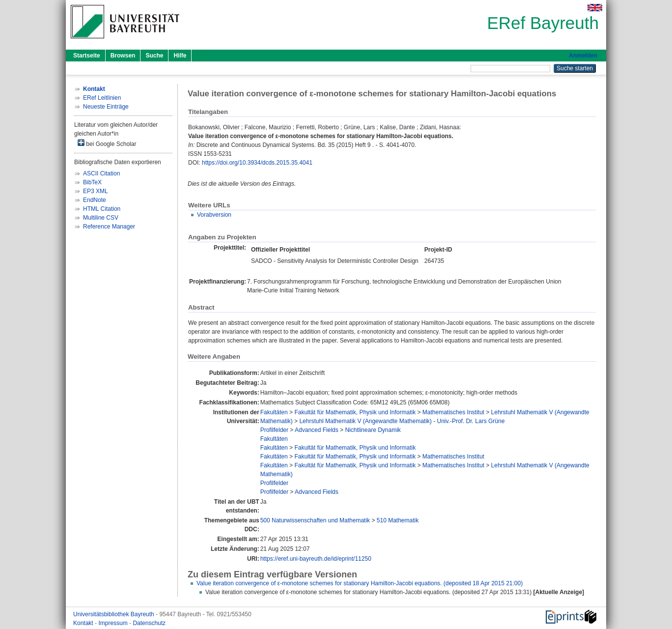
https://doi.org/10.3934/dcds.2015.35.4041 (257, 163)
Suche (154, 56)
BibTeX (92, 182)
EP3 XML (96, 191)
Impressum (114, 623)
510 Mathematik (398, 520)
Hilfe (180, 56)
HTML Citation (102, 209)
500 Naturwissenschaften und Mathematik (315, 520)
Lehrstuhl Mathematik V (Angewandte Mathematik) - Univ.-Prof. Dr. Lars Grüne (402, 421)
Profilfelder (274, 430)
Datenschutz (149, 623)
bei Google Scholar (107, 143)
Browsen (123, 56)
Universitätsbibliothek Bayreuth (114, 614)
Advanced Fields (317, 430)
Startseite (87, 56)
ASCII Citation (101, 173)
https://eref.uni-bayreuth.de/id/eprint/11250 (316, 559)
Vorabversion (214, 215)
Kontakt (84, 623)
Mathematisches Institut (453, 412)
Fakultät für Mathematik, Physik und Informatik (355, 412)
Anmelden (583, 56)
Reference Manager (109, 227)
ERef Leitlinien (102, 98)
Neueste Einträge (106, 107)
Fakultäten (274, 412)
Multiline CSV (101, 218)
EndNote (95, 200)
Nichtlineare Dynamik (373, 430)
